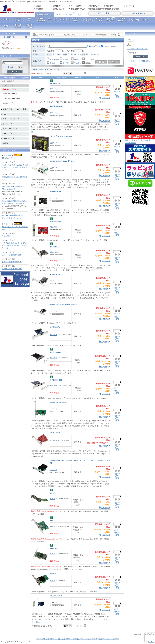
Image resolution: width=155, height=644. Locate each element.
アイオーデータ (56, 281)
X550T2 (53, 573)
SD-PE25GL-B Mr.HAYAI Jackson (64, 304)
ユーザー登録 (100, 35)
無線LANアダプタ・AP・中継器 (14, 109)
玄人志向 (54, 198)
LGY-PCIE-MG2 (56, 106)
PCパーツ (6, 19)
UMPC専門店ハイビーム (111, 19)
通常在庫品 (53, 59)
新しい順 (90, 54)
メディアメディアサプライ (87, 19)
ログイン (86, 35)
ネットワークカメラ (10, 129)
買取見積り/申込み (78, 9)
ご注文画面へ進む (9, 37)
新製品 (64, 59)
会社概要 (39, 9)
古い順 (97, 54)
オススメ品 (88, 59)
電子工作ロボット (18, 26)
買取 (80, 15)
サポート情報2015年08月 (12, 269)
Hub (4, 114)
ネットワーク (8, 85)
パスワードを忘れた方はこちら (137, 49)
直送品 (51, 63)
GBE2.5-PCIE (56, 191)
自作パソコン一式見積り (109, 639)
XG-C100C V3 (56, 433)
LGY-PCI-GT (55, 84)
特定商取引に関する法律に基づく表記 (104, 9)
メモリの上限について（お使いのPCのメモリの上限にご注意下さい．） (14, 246)
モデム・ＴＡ (8, 124)
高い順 (77, 54)
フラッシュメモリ (99, 19)
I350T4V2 (54, 548)
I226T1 (53, 521)
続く (33, 132)
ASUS (53, 440)
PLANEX (54, 335)
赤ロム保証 (6, 236)
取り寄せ (65, 63)
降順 (59, 54)
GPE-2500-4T (56, 352)
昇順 (55, 54)
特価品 (75, 59)
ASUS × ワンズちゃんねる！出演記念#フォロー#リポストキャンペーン (15, 167)
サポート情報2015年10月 (12, 262)
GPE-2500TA (55, 327)
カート (114, 35)
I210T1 (53, 493)
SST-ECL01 (55, 247)
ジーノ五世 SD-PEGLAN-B (61, 136)
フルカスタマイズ (137, 13)
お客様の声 (106, 98)
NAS (6, 26)
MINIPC (29, 19)
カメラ (145, 19)
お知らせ (7, 155)
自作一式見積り (105, 13)
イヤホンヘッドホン (29, 26)
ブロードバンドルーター (12, 119)
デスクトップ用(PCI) (10, 93)
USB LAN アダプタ (9, 103)
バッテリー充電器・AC (122, 19)
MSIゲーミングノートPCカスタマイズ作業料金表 (140, 140)
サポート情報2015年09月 (12, 255)
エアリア (54, 143)
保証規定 (110, 6)
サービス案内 (76, 6)
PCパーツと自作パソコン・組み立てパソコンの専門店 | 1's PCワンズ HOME (67, 639)
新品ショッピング (45, 15)
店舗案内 (57, 6)
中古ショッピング (64, 15)
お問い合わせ (59, 9)
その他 (5, 143)
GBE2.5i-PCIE (56, 222)
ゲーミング (52, 19)
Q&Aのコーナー (8, 158)
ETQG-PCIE (55, 274)
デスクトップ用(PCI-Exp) (11, 98)
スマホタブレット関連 (134, 19)
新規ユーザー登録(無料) (140, 61)
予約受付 (76, 63)
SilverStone (55, 252)
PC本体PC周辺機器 (41, 19)
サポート (7, 224)
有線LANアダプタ (9, 89)
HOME (38, 6)
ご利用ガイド (94, 6)
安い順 (70, 54)
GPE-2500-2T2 (56, 380)
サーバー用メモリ (18, 19)
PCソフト (64, 19)
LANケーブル (8, 133)
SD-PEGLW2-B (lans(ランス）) (63, 161)
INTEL (53, 499)
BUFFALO (54, 89)
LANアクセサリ (8, 138)
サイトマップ (129, 6)
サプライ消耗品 (75, 19)
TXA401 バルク (56, 596)
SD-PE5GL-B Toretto (59, 402)
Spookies (151, 642)
